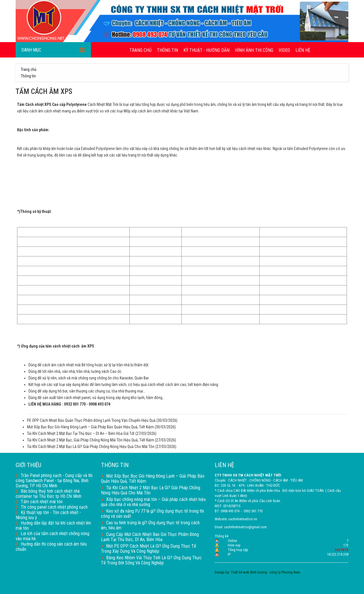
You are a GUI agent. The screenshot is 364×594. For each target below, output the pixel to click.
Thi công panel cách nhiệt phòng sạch (52, 507)
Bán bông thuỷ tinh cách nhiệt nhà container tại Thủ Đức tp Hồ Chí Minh (48, 494)
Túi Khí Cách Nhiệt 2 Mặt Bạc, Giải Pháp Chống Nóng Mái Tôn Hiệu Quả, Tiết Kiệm (91, 440)
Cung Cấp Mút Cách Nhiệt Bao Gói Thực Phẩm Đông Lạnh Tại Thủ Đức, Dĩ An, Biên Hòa (150, 537)
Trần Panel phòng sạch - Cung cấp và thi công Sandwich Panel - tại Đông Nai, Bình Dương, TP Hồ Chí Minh (54, 481)
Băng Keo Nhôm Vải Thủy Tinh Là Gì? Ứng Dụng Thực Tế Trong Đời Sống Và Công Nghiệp (151, 560)
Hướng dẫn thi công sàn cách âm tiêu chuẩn (51, 547)
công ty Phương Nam (285, 572)
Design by (222, 572)
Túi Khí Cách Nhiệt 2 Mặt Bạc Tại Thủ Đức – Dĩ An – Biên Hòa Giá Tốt (81, 433)
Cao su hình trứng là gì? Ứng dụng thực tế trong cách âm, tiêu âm (150, 525)
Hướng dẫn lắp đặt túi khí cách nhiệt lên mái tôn (53, 526)
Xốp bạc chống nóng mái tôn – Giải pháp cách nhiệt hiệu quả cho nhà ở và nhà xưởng (153, 502)
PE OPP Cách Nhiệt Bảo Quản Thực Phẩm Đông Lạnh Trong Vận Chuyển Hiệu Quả (91, 420)
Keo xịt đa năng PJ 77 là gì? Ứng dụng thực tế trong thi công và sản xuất (152, 514)
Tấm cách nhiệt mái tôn (39, 502)
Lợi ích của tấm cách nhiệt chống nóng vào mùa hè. (52, 536)
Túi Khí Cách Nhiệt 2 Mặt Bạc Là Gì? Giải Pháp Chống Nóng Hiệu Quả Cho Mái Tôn (91, 447)
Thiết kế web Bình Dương (249, 572)
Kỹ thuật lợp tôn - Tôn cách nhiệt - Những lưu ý (48, 515)
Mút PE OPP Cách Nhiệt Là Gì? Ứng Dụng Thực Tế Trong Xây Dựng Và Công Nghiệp (149, 549)
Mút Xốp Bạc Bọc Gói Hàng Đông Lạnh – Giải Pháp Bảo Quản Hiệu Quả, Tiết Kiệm (90, 427)
